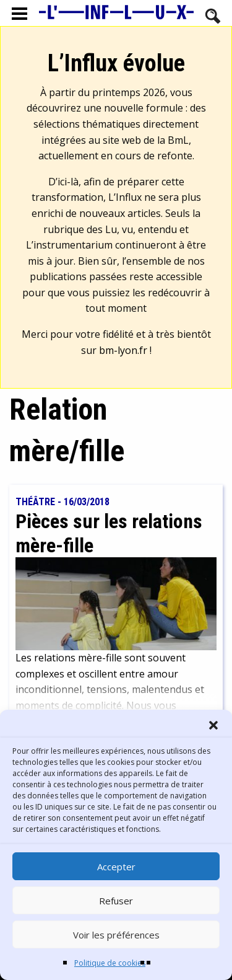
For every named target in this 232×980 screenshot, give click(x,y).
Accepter (116, 867)
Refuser (116, 901)
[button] (213, 725)
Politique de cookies (110, 963)
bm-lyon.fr (123, 350)
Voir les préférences (116, 935)
